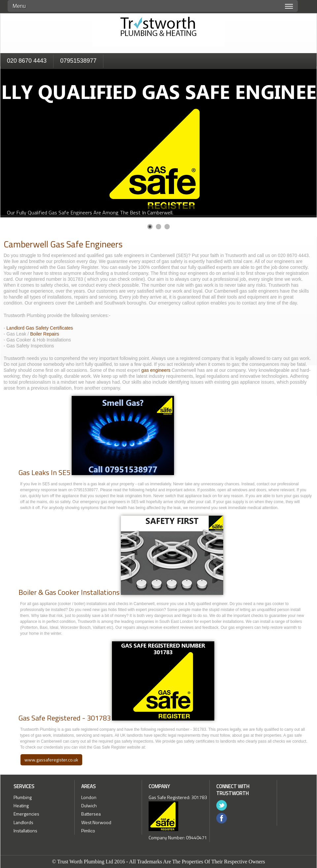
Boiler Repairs (45, 334)
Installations (25, 831)
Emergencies (26, 814)
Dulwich (89, 805)
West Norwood (96, 822)
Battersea (91, 814)
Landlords (23, 822)
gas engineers (157, 370)
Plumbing (23, 797)
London (89, 797)
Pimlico (88, 831)
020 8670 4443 (27, 61)
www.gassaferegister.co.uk (51, 760)
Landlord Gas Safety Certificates (40, 328)
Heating (21, 805)
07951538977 (78, 61)
